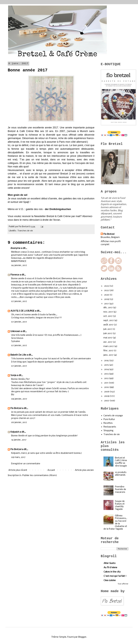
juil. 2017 (108, 329)
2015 (107, 365)
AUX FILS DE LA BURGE (22, 311)
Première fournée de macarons (120, 489)
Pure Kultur (109, 419)
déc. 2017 (108, 308)
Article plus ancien (84, 470)
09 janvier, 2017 (19, 422)
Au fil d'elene (110, 568)
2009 (107, 392)
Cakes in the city (112, 572)
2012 (107, 378)
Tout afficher (123, 584)
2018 (107, 299)
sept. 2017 (109, 320)
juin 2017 (108, 333)
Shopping (108, 431)
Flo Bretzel (16, 408)
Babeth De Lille (18, 355)
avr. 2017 (108, 342)
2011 (107, 383)
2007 (107, 401)
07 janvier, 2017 (19, 301)
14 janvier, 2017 (19, 440)
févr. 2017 (109, 351)
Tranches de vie (25, 231)
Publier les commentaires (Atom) (40, 475)
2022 (107, 290)
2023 (107, 286)
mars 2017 (109, 346)
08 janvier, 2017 (19, 399)
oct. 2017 (108, 316)
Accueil (51, 470)
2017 (107, 304)
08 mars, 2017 (18, 457)
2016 (107, 361)
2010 (107, 387)
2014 (107, 369)
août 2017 (109, 325)
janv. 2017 (109, 355)
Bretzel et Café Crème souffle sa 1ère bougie (121, 462)
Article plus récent (18, 470)
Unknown (15, 331)
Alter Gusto (110, 563)
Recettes (108, 423)
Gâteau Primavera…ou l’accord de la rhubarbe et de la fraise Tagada (115, 522)
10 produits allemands (121, 474)
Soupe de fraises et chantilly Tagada (120, 505)
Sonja (13, 375)
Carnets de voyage (113, 416)
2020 (107, 295)
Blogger (82, 637)
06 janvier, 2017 (19, 265)
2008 (107, 396)
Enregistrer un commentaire (26, 464)
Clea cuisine (110, 580)
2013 (107, 374)
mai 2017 (108, 338)
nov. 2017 (108, 312)
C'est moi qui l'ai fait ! (115, 576)
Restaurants (110, 427)
